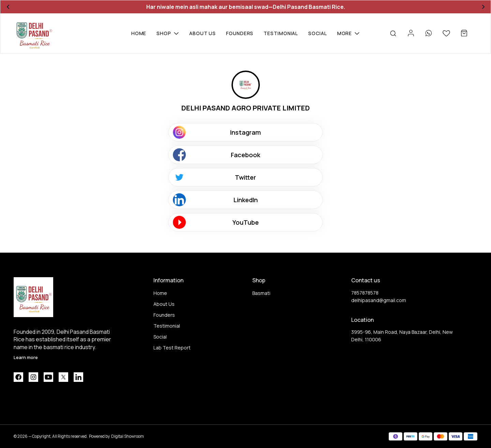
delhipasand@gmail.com (379, 300)
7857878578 (365, 293)
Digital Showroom (128, 436)
